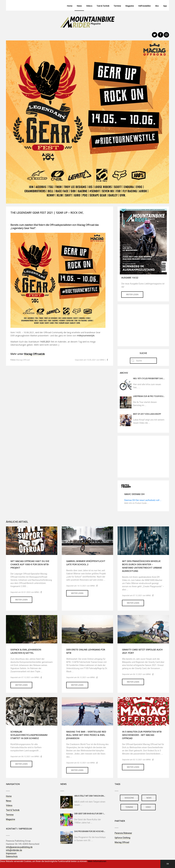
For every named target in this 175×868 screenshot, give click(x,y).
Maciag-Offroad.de (34, 354)
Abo (157, 6)
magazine (129, 798)
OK (168, 864)
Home (70, 6)
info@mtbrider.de (14, 850)
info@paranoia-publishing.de (19, 847)
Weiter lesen (132, 295)
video (148, 807)
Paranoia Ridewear (123, 833)
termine (129, 807)
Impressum (11, 853)
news (149, 798)
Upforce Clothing (122, 838)
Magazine (130, 6)
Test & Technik (103, 6)
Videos (89, 6)
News (79, 6)
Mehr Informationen (97, 861)
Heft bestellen (144, 6)
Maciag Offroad (122, 842)
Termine (117, 6)
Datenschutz (12, 857)
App (165, 6)
